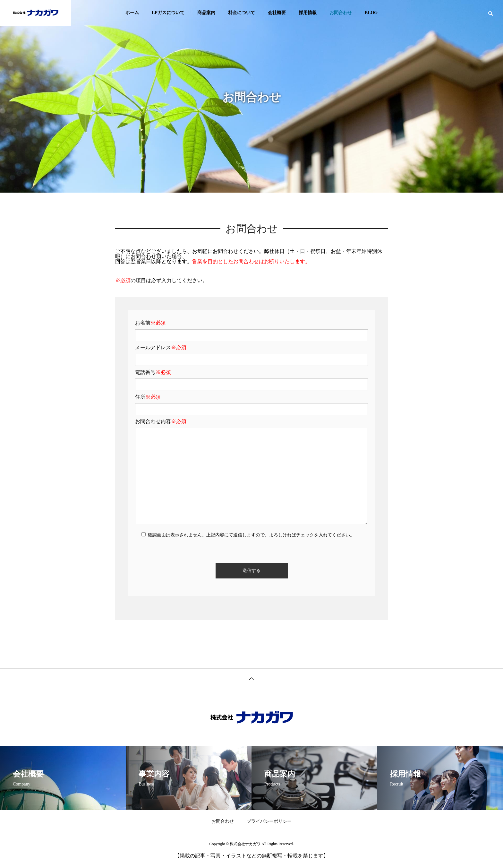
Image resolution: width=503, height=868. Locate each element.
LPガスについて (168, 13)
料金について (242, 13)
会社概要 (277, 13)
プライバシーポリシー (269, 821)
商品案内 (206, 13)
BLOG (371, 13)
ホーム (132, 13)
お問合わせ (341, 13)
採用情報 (308, 13)
